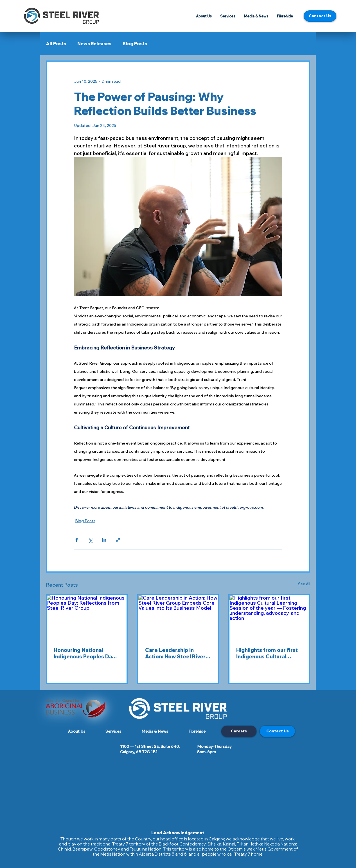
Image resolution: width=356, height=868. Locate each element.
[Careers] (239, 731)
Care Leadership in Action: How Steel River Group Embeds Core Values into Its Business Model (175, 653)
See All (304, 584)
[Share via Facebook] (77, 540)
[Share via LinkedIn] (104, 540)
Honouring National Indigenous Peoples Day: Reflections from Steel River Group (85, 653)
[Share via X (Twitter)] (90, 540)
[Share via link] (118, 540)
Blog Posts (135, 44)
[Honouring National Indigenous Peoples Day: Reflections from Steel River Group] (87, 618)
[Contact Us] (320, 16)
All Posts (56, 44)
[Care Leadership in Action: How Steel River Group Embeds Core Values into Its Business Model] (178, 618)
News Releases (94, 44)
